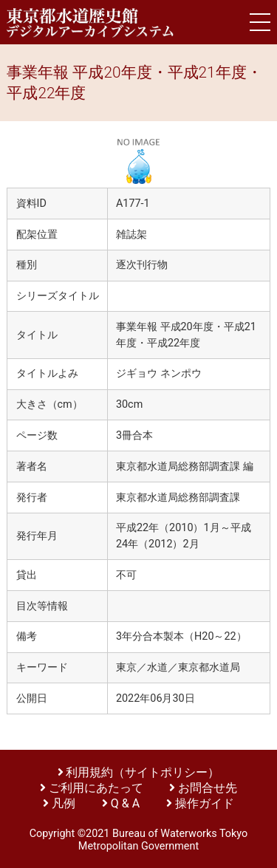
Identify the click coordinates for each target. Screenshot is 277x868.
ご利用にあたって (98, 788)
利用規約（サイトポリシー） (143, 772)
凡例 (64, 803)
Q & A (125, 803)
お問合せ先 (208, 788)
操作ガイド (205, 803)
